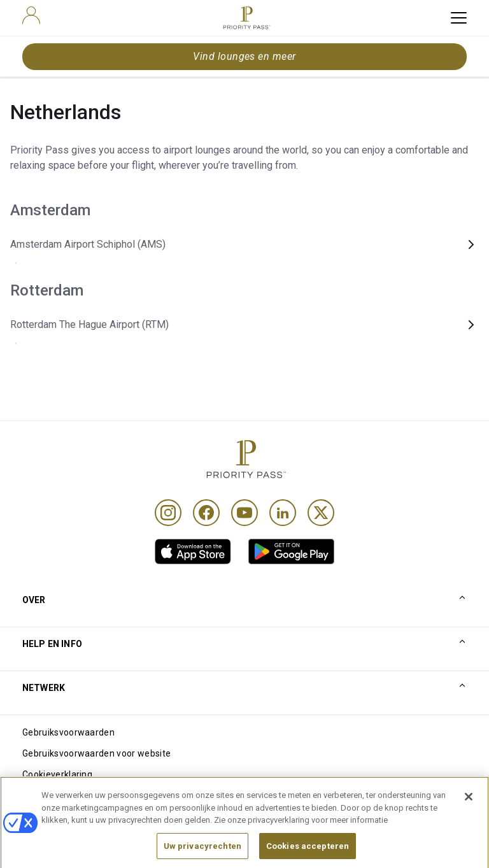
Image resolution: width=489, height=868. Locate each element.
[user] (31, 15)
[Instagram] (168, 513)
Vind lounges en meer (244, 56)
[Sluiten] (469, 810)
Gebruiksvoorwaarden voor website (96, 753)
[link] (193, 551)
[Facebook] (206, 513)
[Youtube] (244, 513)
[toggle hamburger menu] (459, 18)
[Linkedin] (283, 513)
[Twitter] (321, 513)
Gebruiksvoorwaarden (68, 732)
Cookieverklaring (57, 774)
